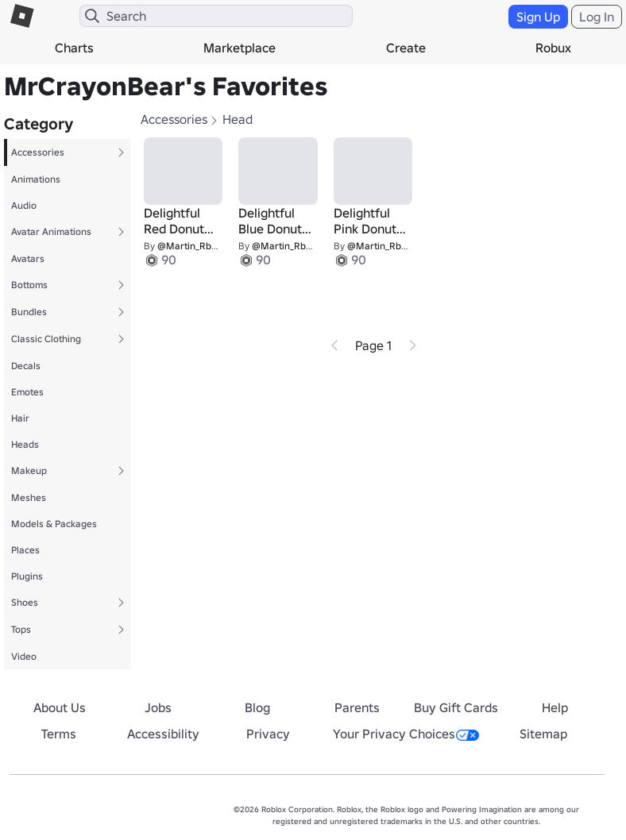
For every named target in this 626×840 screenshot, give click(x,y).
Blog (257, 707)
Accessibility (163, 734)
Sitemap (543, 734)
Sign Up (538, 17)
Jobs (158, 707)
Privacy (268, 734)
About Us (60, 707)
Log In (597, 17)
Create (406, 48)
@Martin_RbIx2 (191, 246)
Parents (357, 707)
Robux (553, 48)
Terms (59, 734)
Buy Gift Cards (456, 707)
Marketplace (240, 48)
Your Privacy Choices (406, 734)
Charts (74, 48)
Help (555, 707)
